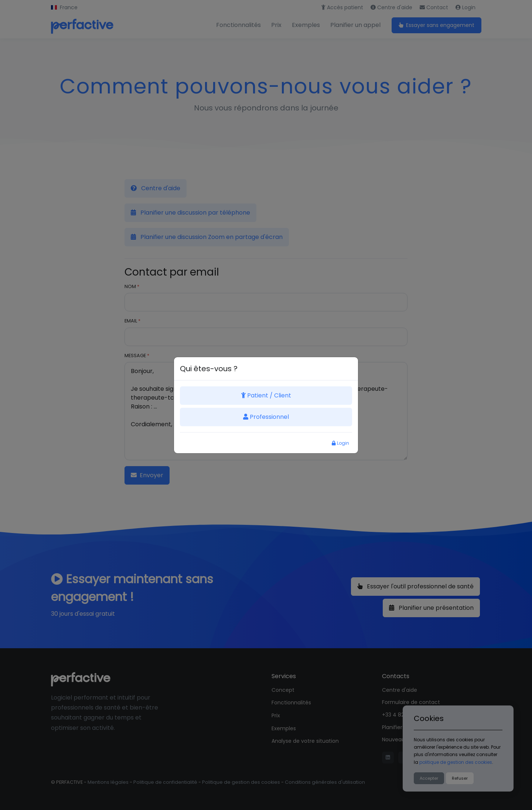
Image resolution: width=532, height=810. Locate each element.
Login (340, 443)
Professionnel (266, 417)
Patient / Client (266, 395)
